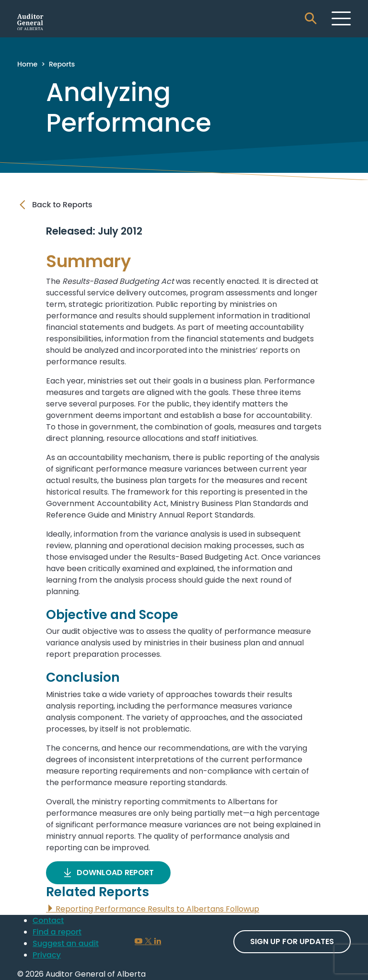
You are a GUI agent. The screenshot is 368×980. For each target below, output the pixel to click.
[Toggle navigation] (341, 18)
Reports (62, 64)
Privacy (47, 955)
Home (27, 64)
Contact (48, 920)
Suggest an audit (66, 943)
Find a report (57, 932)
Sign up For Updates (292, 941)
